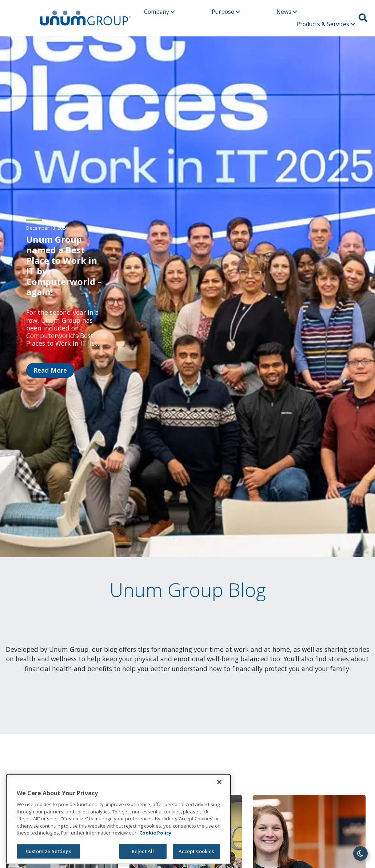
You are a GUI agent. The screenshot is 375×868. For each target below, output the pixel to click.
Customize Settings (48, 851)
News (287, 12)
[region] (118, 819)
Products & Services (326, 24)
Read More (50, 370)
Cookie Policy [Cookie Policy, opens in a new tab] (155, 833)
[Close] (219, 782)
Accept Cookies (196, 851)
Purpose (226, 12)
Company (159, 12)
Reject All (143, 851)
